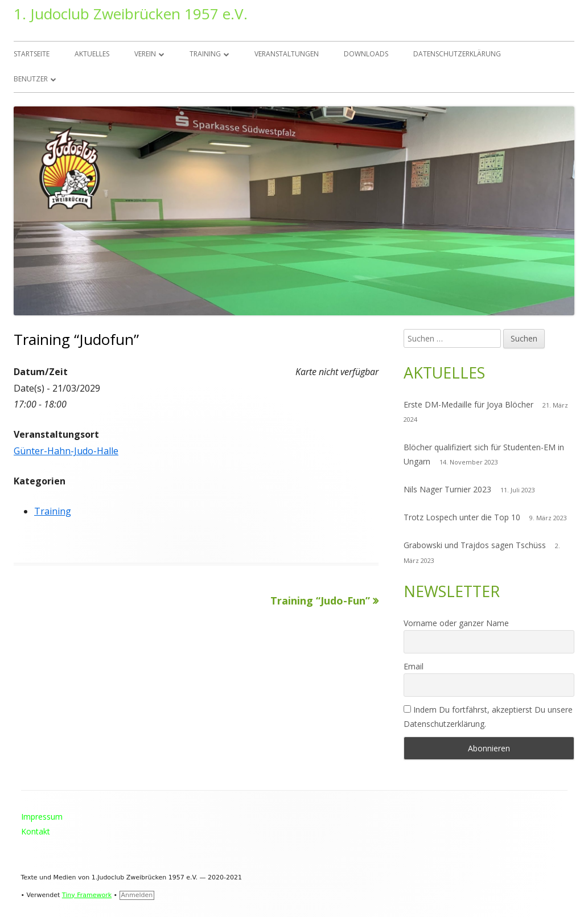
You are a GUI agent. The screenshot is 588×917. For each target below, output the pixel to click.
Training (205, 54)
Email (414, 666)
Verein (145, 54)
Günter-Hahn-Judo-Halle (66, 451)
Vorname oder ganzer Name (456, 623)
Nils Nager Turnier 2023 (447, 489)
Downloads (366, 54)
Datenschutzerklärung (457, 54)
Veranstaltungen (287, 54)
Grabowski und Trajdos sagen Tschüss (475, 545)
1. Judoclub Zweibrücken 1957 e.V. (131, 14)
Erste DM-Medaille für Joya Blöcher (468, 404)
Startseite (32, 54)
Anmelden (137, 895)
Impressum (42, 817)
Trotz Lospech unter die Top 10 (462, 517)
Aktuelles (92, 54)
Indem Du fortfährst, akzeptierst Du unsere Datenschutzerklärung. (488, 717)
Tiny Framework (87, 895)
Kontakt (36, 831)
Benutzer (31, 79)
